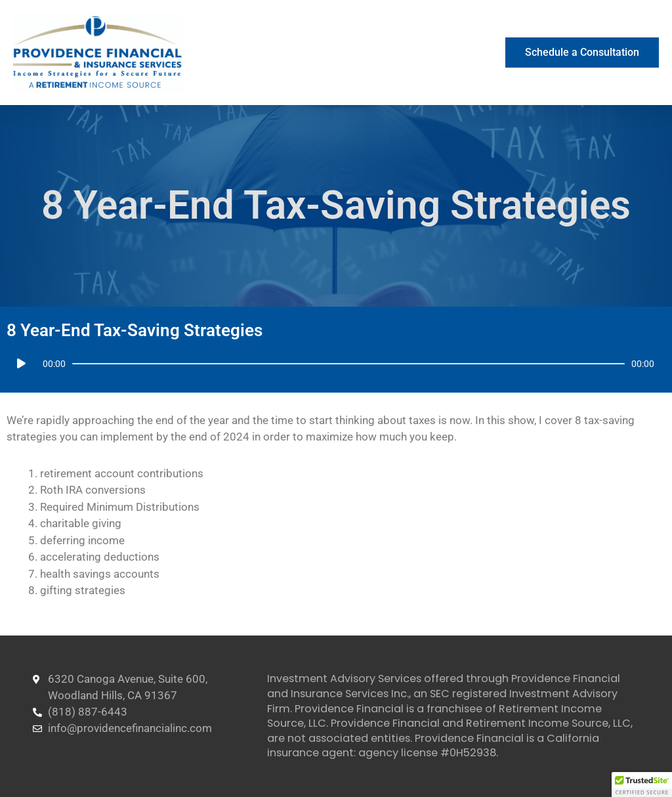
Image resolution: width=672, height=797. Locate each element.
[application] (330, 364)
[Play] (21, 364)
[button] (642, 785)
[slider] (348, 364)
